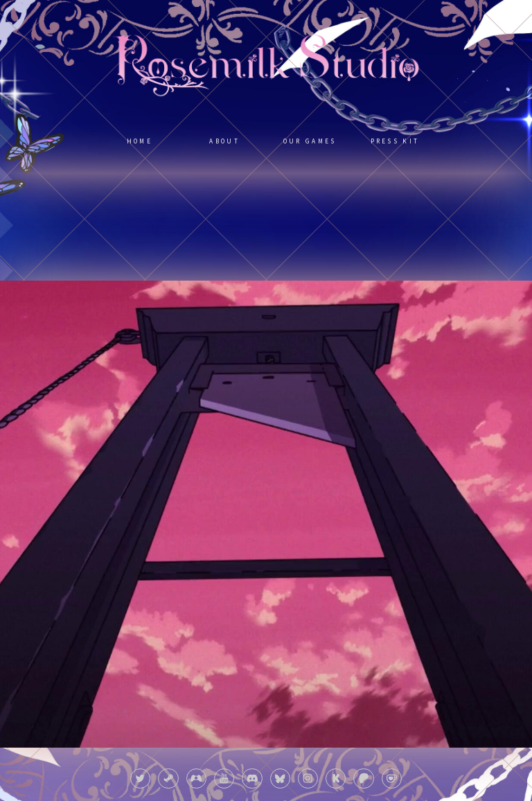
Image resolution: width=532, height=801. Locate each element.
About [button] (224, 141)
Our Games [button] (310, 141)
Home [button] (140, 141)
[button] (140, 778)
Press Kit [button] (395, 141)
